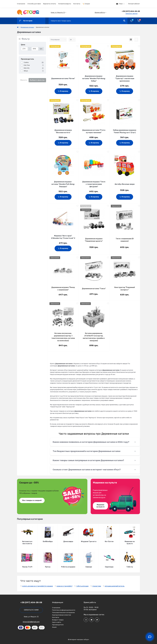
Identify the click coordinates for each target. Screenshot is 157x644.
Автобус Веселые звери (125, 184)
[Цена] (24, 49)
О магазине (21, 4)
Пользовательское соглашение (63, 612)
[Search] (124, 21)
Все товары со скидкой (32, 500)
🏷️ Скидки (86, 4)
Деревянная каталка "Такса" (94, 289)
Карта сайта (57, 622)
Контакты (77, 4)
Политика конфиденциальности (64, 610)
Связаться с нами (31, 610)
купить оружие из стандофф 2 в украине (38, 586)
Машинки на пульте (100, 506)
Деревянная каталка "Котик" (63, 79)
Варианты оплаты (50, 4)
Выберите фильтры (37, 80)
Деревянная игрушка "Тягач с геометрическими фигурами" (94, 184)
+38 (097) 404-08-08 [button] (31, 602)
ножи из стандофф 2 (64, 586)
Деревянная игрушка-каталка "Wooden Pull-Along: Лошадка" (63, 184)
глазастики (97, 586)
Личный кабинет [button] (134, 4)
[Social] (86, 620)
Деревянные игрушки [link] (27, 27)
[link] (18, 27)
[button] (58, 12)
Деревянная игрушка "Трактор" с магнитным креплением (125, 79)
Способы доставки (34, 4)
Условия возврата (65, 4)
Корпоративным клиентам (62, 615)
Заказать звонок (132, 14)
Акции (54, 627)
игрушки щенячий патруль (115, 586)
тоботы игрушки (82, 586)
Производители (58, 625)
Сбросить (24, 80)
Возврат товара (58, 620)
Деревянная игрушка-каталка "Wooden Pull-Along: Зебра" (94, 79)
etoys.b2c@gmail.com (31, 622)
